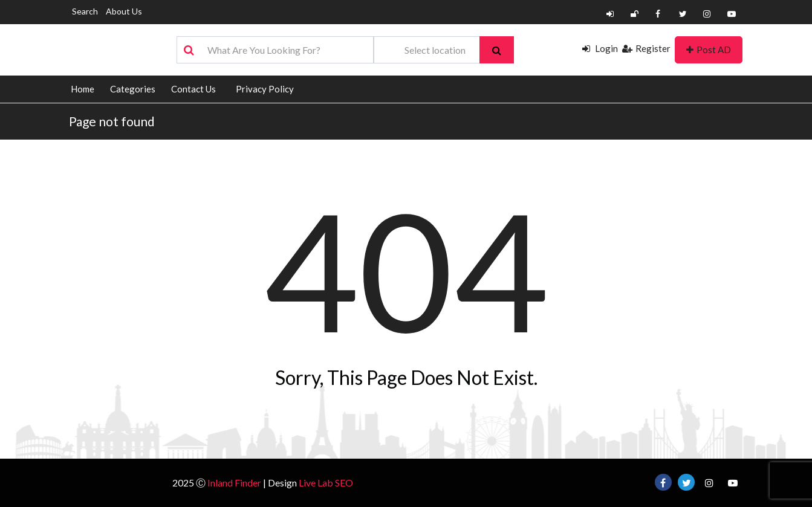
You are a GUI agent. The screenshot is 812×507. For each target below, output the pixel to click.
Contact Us (193, 89)
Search (85, 11)
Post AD (709, 50)
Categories (133, 89)
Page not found (112, 121)
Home (83, 89)
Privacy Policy (265, 89)
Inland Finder (234, 483)
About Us (124, 11)
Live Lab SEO (326, 483)
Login (600, 48)
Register (646, 48)
